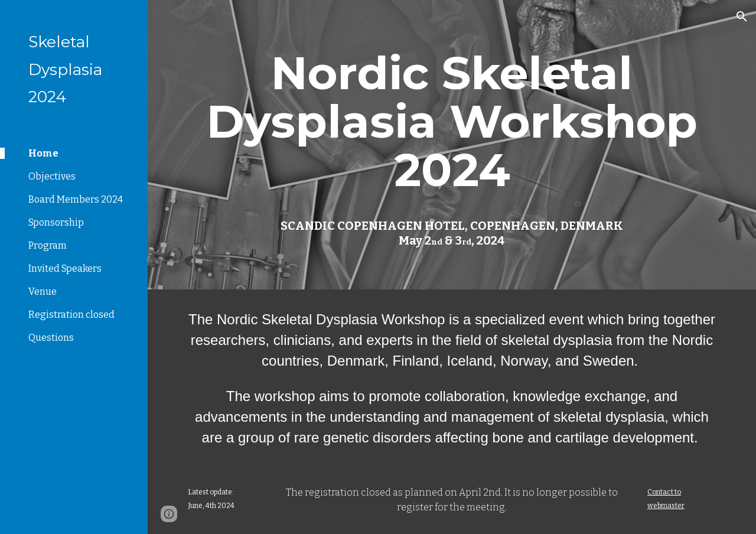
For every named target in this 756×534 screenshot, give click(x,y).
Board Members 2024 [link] (76, 199)
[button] (742, 17)
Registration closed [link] (71, 315)
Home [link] (43, 153)
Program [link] (48, 245)
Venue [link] (43, 292)
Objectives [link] (52, 176)
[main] (452, 122)
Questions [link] (51, 338)
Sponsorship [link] (56, 222)
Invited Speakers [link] (65, 268)
